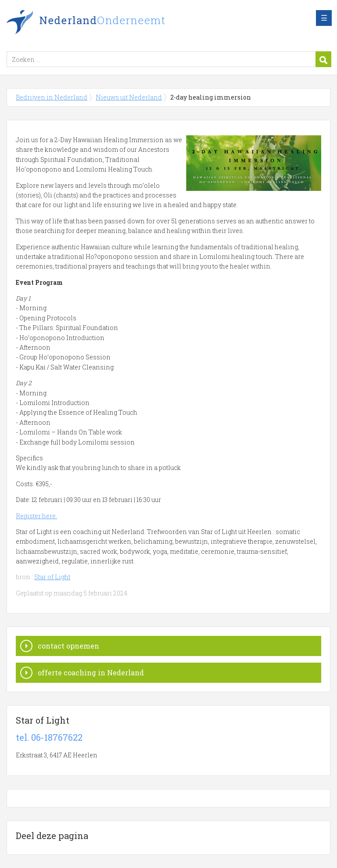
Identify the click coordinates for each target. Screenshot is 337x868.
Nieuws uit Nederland (129, 97)
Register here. (36, 516)
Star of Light (52, 577)
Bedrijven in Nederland (116, 23)
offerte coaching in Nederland (91, 673)
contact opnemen (68, 646)
